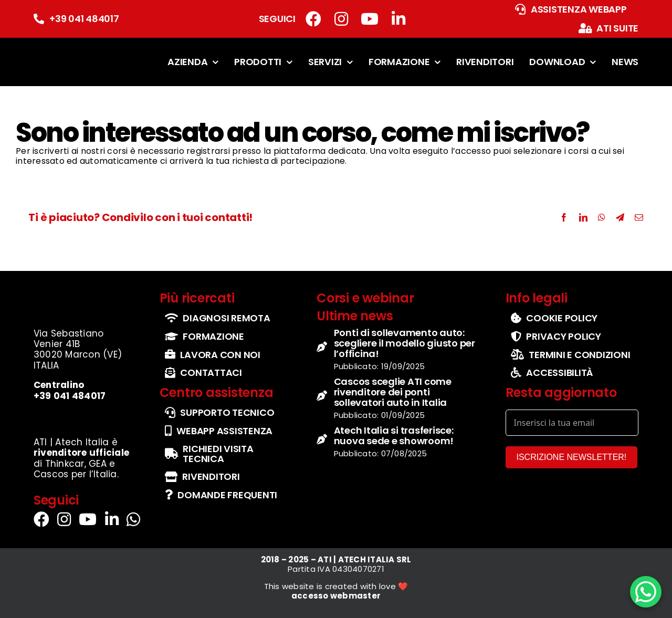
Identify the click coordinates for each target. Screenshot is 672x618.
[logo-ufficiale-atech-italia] (66, 49)
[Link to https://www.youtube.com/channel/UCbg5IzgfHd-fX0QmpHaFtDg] (370, 19)
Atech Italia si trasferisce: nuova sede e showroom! (394, 436)
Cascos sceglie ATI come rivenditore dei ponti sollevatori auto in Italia (393, 392)
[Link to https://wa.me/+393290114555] (133, 519)
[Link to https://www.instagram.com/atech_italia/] (341, 19)
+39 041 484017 (84, 19)
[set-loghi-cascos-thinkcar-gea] (85, 416)
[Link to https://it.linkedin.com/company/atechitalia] (398, 19)
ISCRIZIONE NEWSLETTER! (572, 457)
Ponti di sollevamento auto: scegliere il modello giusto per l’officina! (405, 343)
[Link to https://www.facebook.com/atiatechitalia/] (313, 19)
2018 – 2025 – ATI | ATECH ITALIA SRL (336, 559)
